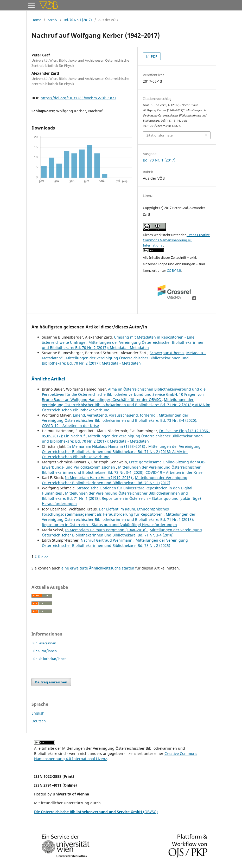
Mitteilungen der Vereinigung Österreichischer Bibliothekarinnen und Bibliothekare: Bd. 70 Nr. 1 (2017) (115, 480)
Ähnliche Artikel (48, 379)
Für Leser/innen (44, 643)
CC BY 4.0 (174, 270)
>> (46, 556)
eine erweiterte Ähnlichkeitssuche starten (98, 568)
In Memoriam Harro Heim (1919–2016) (99, 478)
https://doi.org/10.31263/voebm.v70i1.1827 (78, 98)
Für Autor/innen (44, 651)
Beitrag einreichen (51, 682)
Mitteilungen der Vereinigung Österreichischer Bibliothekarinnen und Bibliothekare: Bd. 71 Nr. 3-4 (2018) (122, 532)
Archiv (52, 20)
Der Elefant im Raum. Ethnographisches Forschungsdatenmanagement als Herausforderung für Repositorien (105, 512)
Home (36, 20)
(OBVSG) (96, 812)
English (38, 713)
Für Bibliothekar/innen (49, 659)
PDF (154, 56)
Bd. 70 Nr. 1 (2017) (78, 20)
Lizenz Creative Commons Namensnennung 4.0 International (176, 240)
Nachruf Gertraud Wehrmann (107, 540)
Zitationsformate (160, 135)
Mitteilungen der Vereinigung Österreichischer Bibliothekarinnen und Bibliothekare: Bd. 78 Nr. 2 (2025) (115, 543)
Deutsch (39, 721)
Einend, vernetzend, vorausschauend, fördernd (115, 415)
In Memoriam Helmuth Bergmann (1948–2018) (106, 530)
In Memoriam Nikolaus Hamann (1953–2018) (107, 446)
